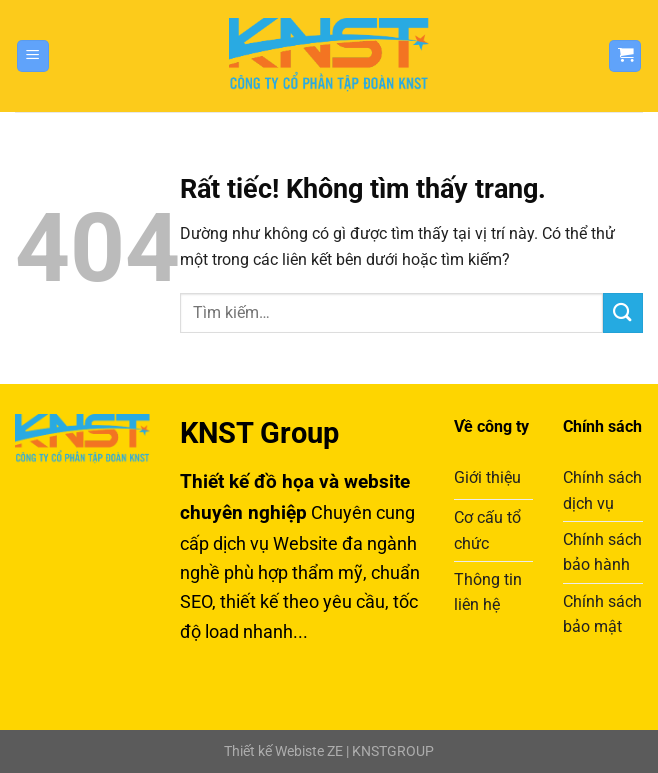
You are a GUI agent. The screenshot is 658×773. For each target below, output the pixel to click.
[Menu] (33, 56)
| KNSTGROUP (388, 751)
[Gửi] (623, 312)
